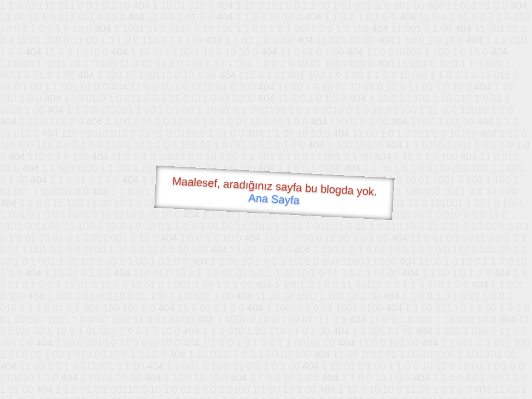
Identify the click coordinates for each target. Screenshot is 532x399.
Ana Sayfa (274, 199)
